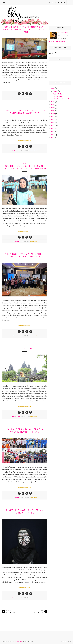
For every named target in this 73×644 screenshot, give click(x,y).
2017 (53, 123)
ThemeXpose (18, 641)
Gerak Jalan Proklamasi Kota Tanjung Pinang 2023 (25, 112)
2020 (53, 114)
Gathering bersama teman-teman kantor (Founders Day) (25, 167)
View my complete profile (57, 42)
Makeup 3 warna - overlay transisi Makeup (25, 512)
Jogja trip (25, 349)
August (56, 91)
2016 (53, 126)
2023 (53, 105)
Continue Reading (25, 88)
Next (44, 190)
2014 (53, 132)
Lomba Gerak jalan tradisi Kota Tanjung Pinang (25, 431)
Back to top (66, 642)
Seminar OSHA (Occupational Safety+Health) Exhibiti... (61, 97)
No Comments (16, 98)
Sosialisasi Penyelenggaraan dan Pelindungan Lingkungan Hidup (25, 30)
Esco (25, 163)
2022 (53, 108)
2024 (53, 102)
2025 (53, 88)
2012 (53, 138)
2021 (53, 111)
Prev (5, 190)
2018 (53, 120)
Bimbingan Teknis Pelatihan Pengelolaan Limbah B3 (25, 255)
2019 (53, 117)
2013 (53, 135)
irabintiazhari (33, 98)
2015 (53, 129)
